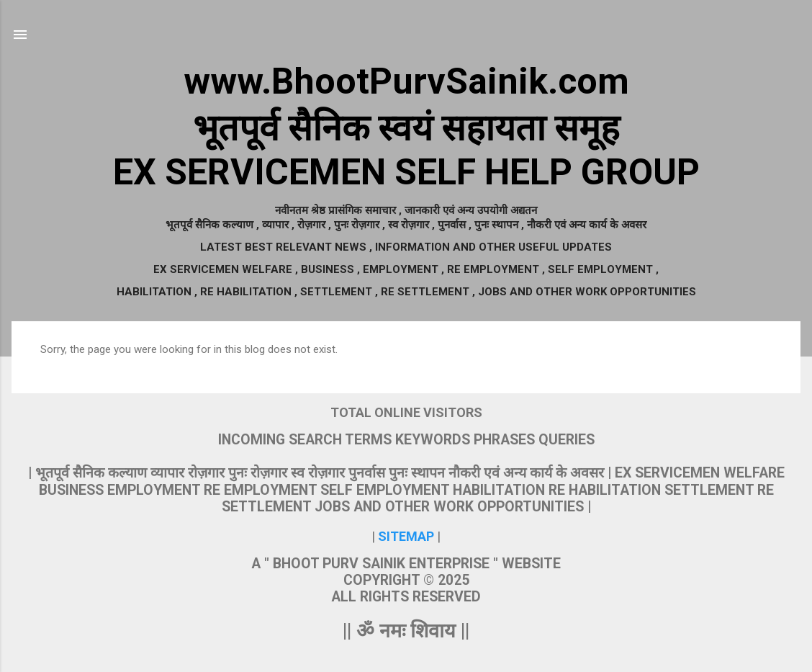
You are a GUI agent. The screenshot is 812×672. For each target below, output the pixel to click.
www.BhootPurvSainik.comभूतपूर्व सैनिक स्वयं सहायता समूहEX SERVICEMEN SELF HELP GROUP (406, 127)
